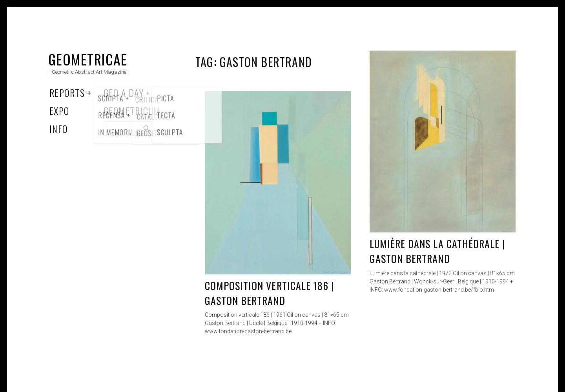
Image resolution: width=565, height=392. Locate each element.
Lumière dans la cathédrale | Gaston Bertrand (437, 251)
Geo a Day (124, 93)
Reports (67, 93)
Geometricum (132, 111)
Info (59, 129)
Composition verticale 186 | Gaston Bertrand (270, 293)
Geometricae (88, 59)
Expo (59, 111)
